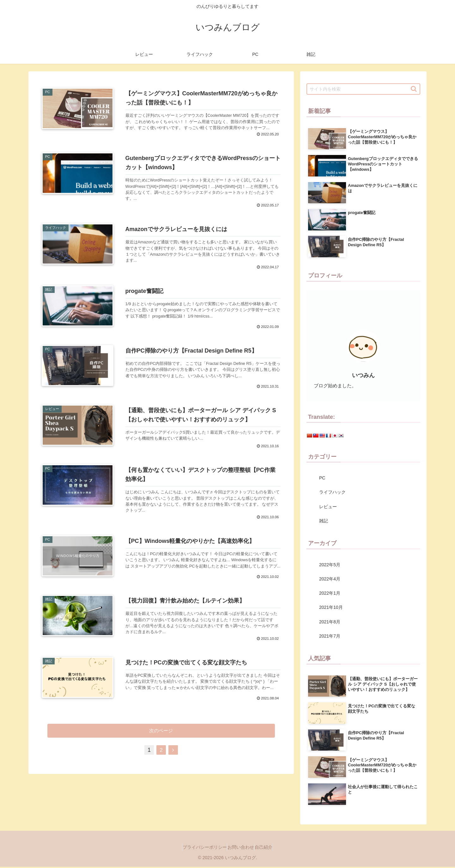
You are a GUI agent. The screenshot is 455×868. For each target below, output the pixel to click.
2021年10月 (331, 607)
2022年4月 (330, 579)
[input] (363, 89)
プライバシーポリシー (199, 847)
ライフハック (332, 492)
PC (322, 478)
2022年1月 (330, 593)
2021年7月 (330, 636)
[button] (414, 89)
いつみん (363, 375)
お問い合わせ (241, 847)
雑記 (324, 521)
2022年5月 (330, 565)
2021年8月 (330, 622)
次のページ (161, 775)
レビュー (328, 507)
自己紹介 (270, 847)
